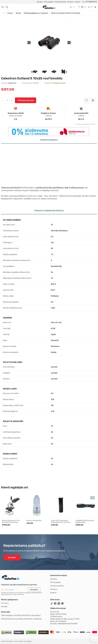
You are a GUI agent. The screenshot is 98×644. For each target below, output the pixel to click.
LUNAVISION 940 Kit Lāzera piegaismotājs (85, 521)
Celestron (12, 83)
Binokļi (18, 13)
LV (71, 7)
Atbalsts (77, 2)
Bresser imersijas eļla (34, 520)
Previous (29, 43)
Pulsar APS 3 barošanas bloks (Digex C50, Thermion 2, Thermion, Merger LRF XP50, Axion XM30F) (61, 523)
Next (69, 43)
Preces (10, 13)
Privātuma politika (60, 2)
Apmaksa (40, 2)
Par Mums (70, 2)
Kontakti (12, 558)
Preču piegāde (49, 2)
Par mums (5, 603)
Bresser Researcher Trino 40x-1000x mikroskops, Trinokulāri (11, 522)
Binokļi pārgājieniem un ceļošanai (36, 13)
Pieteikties (34, 590)
